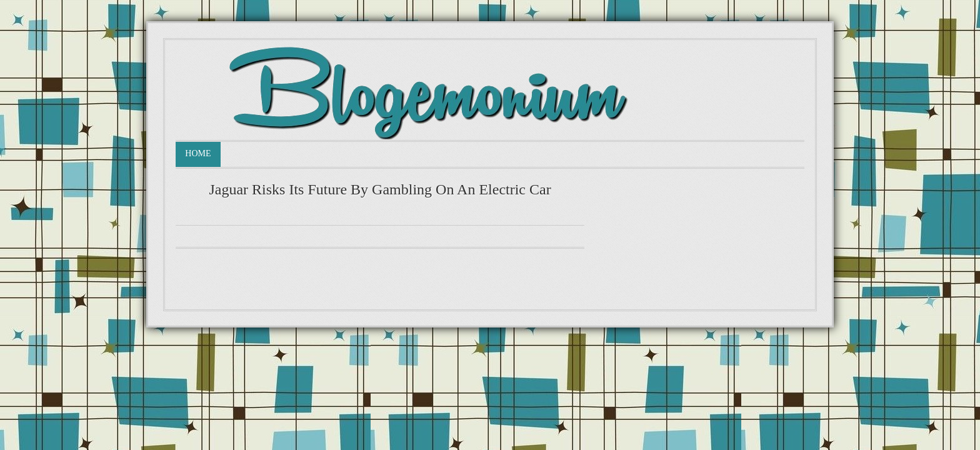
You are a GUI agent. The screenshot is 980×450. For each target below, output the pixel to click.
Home (198, 153)
